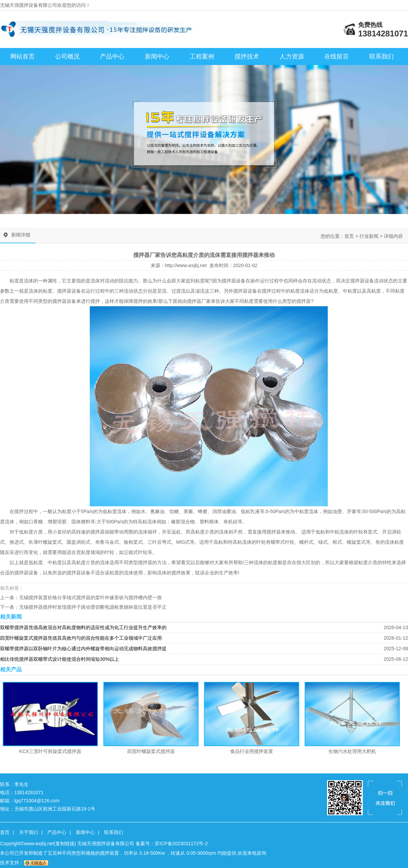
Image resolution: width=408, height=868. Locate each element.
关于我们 (29, 832)
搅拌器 (229, 281)
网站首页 (22, 56)
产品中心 (112, 56)
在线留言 (337, 56)
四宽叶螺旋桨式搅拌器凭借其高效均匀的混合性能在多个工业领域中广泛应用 (81, 638)
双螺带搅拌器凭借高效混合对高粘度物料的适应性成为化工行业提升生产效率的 (83, 627)
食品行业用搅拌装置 (252, 751)
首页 (349, 236)
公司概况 (67, 56)
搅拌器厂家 (199, 301)
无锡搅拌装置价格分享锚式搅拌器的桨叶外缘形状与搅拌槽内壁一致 (90, 597)
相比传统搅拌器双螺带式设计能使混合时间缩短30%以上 (60, 659)
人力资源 (292, 56)
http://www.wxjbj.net (186, 265)
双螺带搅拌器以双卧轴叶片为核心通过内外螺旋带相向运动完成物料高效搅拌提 (83, 649)
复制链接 (65, 844)
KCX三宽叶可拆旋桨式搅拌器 (50, 751)
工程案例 (202, 56)
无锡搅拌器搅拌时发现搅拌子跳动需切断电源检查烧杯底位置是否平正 (93, 607)
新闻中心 (157, 56)
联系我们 (381, 56)
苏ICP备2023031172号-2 (181, 844)
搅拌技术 (247, 56)
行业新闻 (369, 236)
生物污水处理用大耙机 (352, 751)
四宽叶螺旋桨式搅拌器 (151, 751)
